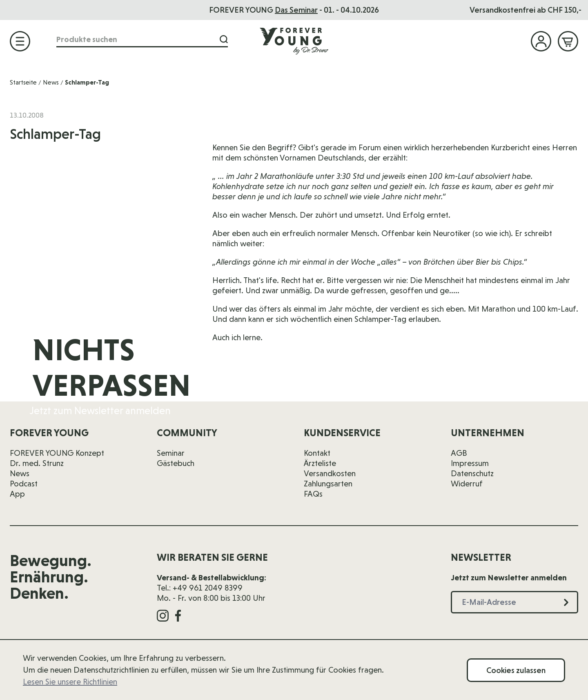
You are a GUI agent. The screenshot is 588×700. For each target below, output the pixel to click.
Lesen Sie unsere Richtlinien (70, 682)
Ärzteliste (320, 463)
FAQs (313, 494)
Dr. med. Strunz (37, 463)
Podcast (24, 484)
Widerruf (467, 484)
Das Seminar (296, 10)
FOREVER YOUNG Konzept (57, 453)
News (51, 82)
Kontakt (317, 453)
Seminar (171, 453)
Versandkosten (330, 473)
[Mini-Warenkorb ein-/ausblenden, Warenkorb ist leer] (568, 41)
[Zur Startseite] (294, 41)
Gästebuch (176, 463)
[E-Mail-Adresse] (445, 376)
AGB (459, 453)
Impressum (470, 463)
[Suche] (224, 39)
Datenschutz (472, 473)
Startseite (23, 82)
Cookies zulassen (516, 670)
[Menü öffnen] (20, 41)
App (17, 494)
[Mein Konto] (541, 41)
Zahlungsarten (328, 484)
